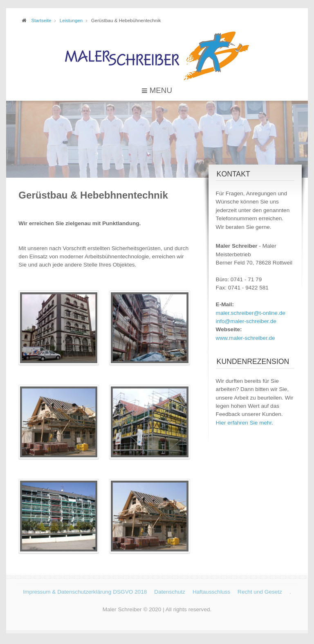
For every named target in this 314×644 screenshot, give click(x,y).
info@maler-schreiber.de (246, 321)
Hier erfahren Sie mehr (244, 423)
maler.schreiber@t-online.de (251, 313)
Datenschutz (170, 591)
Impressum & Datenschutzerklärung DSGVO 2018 (85, 591)
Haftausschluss (211, 591)
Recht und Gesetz (260, 591)
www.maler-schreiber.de (246, 338)
